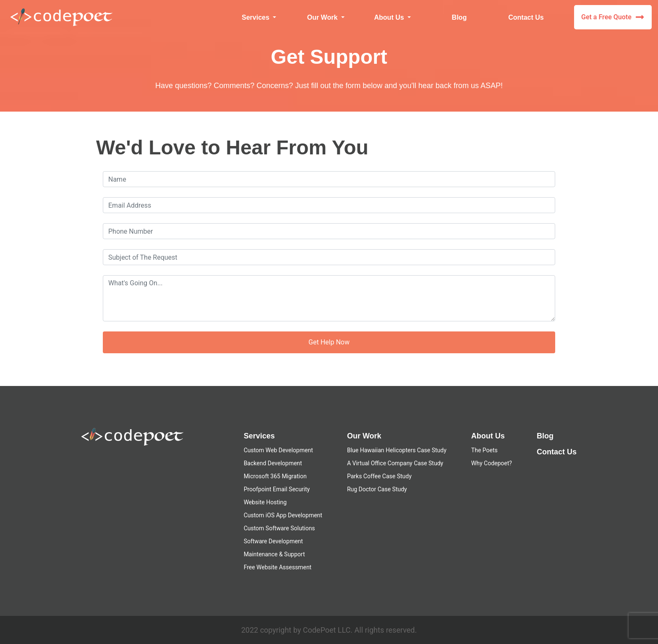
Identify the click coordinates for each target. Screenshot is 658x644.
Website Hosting (265, 502)
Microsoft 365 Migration (275, 476)
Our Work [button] (323, 17)
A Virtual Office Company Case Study (395, 463)
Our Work (364, 436)
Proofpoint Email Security (277, 489)
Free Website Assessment (278, 567)
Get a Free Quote (612, 17)
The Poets (484, 450)
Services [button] (256, 17)
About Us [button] (390, 17)
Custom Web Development (278, 450)
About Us (488, 436)
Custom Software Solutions (279, 528)
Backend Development (273, 463)
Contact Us (526, 17)
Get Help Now (329, 342)
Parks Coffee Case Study (379, 476)
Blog (460, 17)
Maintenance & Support (274, 554)
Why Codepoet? (492, 463)
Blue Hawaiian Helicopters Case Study (397, 450)
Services (259, 436)
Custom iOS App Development (283, 515)
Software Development (273, 541)
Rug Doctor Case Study (377, 489)
